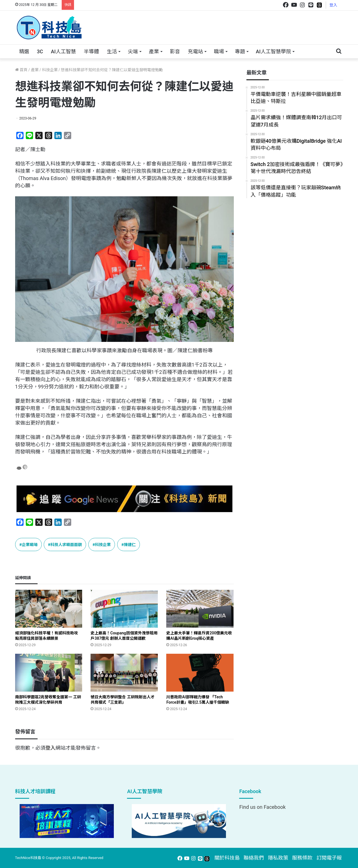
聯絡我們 (254, 858)
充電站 (195, 51)
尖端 (133, 51)
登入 (333, 5)
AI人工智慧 (63, 51)
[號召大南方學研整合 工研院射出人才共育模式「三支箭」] (124, 673)
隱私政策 (278, 858)
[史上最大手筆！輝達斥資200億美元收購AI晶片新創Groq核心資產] (200, 609)
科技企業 (50, 70)
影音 (175, 51)
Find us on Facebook (262, 807)
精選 (24, 51)
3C (40, 51)
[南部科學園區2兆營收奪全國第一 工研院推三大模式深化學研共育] (49, 673)
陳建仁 (130, 544)
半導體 (91, 51)
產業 (154, 51)
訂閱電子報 (329, 858)
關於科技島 (227, 858)
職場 (219, 51)
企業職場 (30, 544)
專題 (240, 51)
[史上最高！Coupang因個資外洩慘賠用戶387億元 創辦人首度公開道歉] (124, 609)
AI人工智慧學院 (273, 51)
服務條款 (302, 858)
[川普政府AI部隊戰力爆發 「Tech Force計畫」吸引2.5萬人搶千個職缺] (200, 673)
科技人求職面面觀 (66, 544)
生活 (112, 51)
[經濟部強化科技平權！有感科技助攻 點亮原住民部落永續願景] (49, 609)
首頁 (21, 70)
